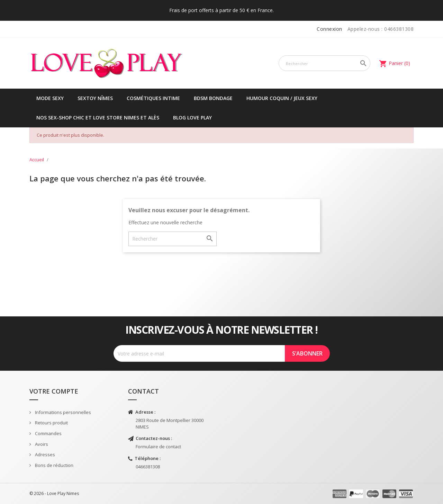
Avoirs (41, 444)
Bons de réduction (54, 465)
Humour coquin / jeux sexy (282, 98)
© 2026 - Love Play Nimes (54, 493)
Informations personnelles (62, 412)
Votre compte (54, 391)
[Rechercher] (324, 63)
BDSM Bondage (213, 98)
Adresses (44, 454)
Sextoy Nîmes (95, 98)
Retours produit (51, 423)
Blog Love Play (192, 118)
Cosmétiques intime (153, 98)
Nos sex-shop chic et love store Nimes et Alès (98, 118)
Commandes (48, 433)
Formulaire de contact (158, 447)
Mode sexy (50, 98)
